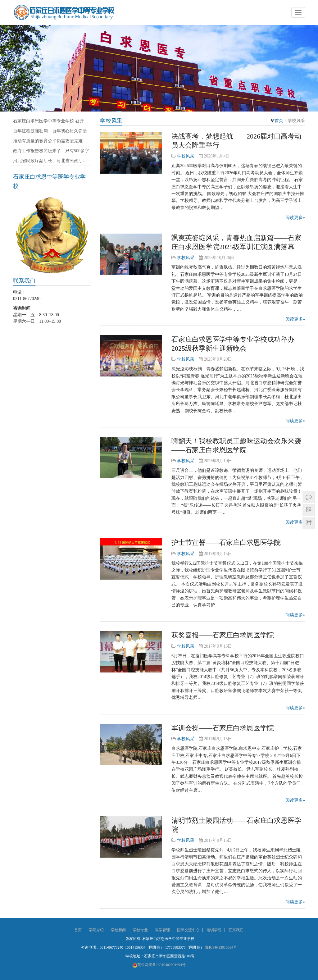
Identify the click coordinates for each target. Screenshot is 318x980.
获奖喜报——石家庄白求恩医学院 (223, 635)
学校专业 (140, 930)
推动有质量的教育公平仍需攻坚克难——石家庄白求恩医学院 (52, 141)
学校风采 (186, 156)
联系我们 (236, 930)
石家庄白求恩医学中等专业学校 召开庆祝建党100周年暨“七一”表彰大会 (52, 121)
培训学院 (214, 930)
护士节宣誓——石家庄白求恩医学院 (226, 542)
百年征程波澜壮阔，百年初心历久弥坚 (50, 131)
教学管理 (162, 930)
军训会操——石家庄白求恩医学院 (223, 728)
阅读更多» (295, 218)
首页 (279, 121)
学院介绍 (96, 930)
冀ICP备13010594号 (221, 947)
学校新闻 (118, 930)
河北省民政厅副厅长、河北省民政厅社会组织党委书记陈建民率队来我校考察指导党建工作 (52, 161)
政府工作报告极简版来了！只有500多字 (51, 151)
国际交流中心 (188, 930)
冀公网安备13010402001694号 (159, 965)
